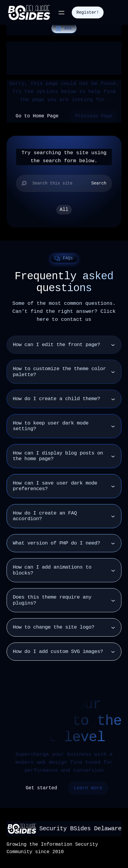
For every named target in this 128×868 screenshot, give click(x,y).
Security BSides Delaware (80, 829)
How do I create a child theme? (56, 399)
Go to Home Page (37, 116)
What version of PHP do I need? (56, 543)
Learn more (88, 788)
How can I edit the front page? (56, 345)
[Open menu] (61, 13)
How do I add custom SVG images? (58, 652)
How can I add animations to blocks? (52, 570)
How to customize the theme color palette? (59, 372)
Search (99, 183)
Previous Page (94, 116)
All (64, 210)
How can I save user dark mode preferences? (55, 486)
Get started (41, 788)
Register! (88, 12)
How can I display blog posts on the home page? (58, 456)
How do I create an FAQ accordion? (45, 516)
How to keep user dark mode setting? (51, 426)
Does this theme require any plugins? (52, 600)
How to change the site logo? (54, 627)
